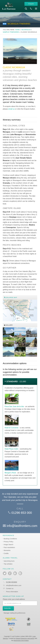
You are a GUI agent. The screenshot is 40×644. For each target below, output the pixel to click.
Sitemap (5, 638)
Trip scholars (8, 564)
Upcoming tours (9, 561)
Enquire (31, 4)
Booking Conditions (10, 539)
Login (34, 636)
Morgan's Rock (10, 473)
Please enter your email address (14, 599)
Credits (6, 553)
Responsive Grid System (21, 640)
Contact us (10, 588)
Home (17, 30)
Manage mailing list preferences (14, 613)
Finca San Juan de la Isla (14, 406)
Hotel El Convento (11, 428)
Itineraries (7, 550)
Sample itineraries (11, 32)
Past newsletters (9, 547)
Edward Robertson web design (25, 638)
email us (12, 109)
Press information (12, 592)
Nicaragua (26, 30)
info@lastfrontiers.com (22, 526)
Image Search (9, 545)
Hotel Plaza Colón (11, 449)
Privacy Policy (9, 542)
